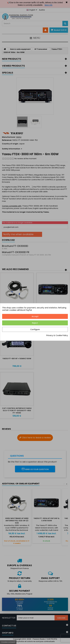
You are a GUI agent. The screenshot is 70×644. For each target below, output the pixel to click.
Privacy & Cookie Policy (57, 336)
